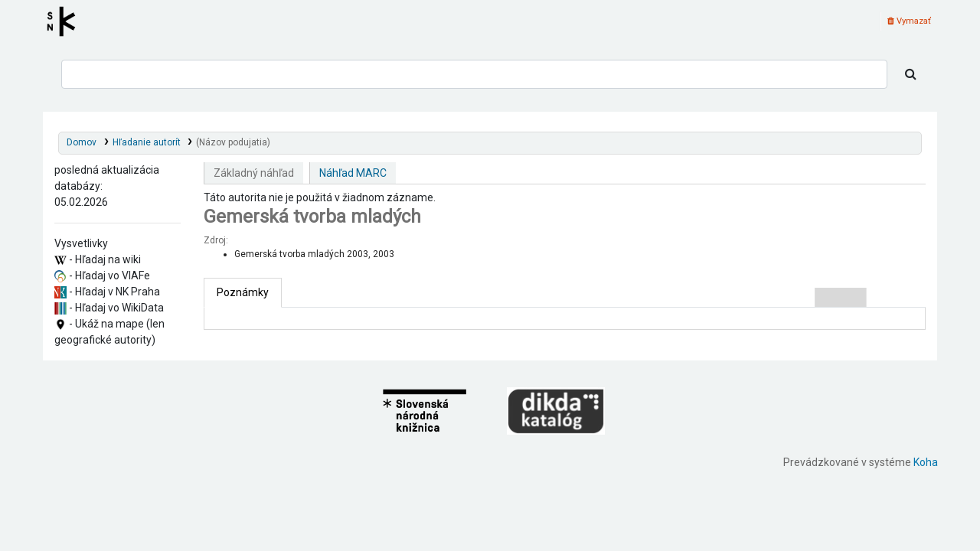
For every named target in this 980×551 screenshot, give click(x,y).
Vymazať (909, 21)
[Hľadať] (911, 74)
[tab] (243, 293)
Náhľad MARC (353, 173)
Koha (926, 462)
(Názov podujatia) (233, 142)
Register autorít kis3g (66, 21)
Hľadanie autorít (147, 142)
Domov (82, 142)
